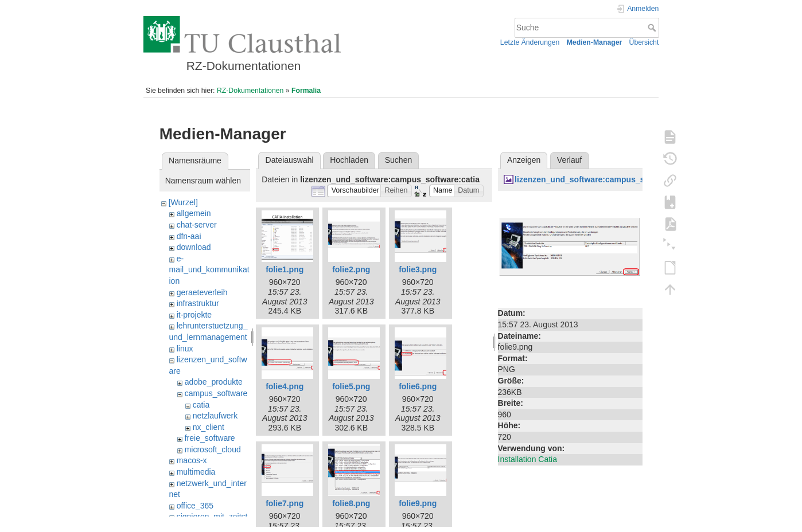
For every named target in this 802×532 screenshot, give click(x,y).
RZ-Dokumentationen (250, 91)
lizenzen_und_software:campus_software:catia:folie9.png (625, 179)
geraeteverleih (202, 292)
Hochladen (349, 160)
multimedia (196, 472)
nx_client (209, 427)
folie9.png (418, 503)
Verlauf (570, 160)
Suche (653, 28)
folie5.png (351, 386)
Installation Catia (528, 459)
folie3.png (418, 269)
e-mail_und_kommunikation (209, 270)
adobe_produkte (214, 382)
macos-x (192, 460)
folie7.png (285, 503)
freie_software (210, 438)
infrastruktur (198, 303)
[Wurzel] (183, 202)
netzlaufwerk (215, 416)
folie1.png (285, 269)
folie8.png (351, 503)
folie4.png (285, 386)
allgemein (194, 213)
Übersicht (644, 42)
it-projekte (194, 315)
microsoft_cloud (213, 449)
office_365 (195, 506)
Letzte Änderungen (530, 42)
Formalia (306, 91)
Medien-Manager (595, 42)
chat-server (197, 225)
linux (185, 349)
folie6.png (418, 386)
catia (201, 405)
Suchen (398, 160)
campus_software (216, 393)
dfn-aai (189, 236)
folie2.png (351, 269)
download (194, 247)
